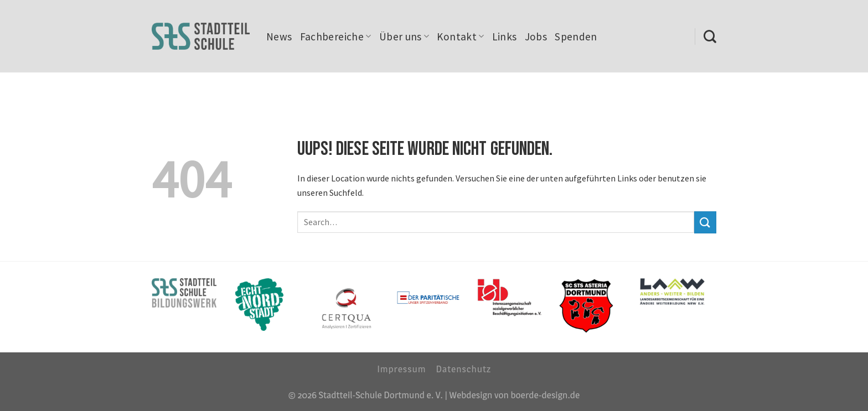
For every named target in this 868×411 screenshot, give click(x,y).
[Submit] (705, 222)
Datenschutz (464, 369)
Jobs (536, 37)
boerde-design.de (545, 395)
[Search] (710, 37)
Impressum (401, 369)
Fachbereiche (336, 37)
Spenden (576, 37)
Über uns (404, 37)
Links (505, 37)
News (279, 37)
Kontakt (460, 37)
